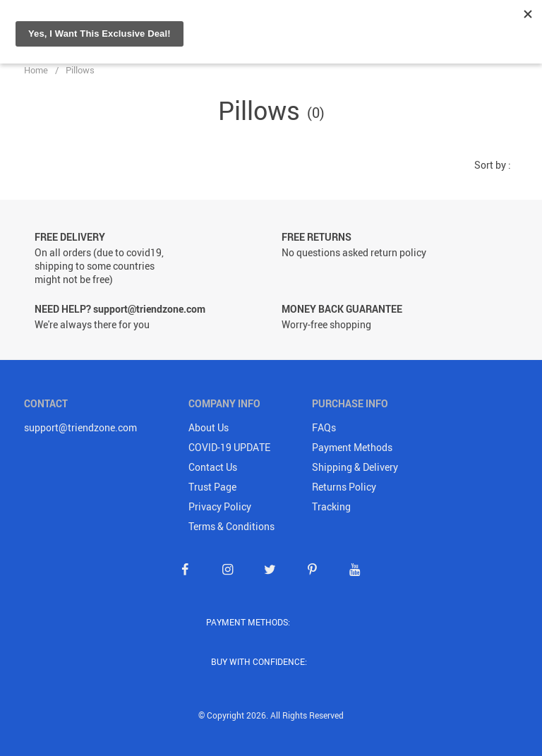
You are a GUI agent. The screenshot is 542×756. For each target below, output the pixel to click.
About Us (209, 427)
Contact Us (213, 467)
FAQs (324, 427)
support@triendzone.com (80, 427)
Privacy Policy (220, 506)
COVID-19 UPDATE (229, 447)
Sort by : (493, 165)
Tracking (331, 506)
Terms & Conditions (231, 526)
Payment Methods (352, 447)
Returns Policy (344, 487)
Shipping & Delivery (355, 467)
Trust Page (212, 487)
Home (36, 70)
